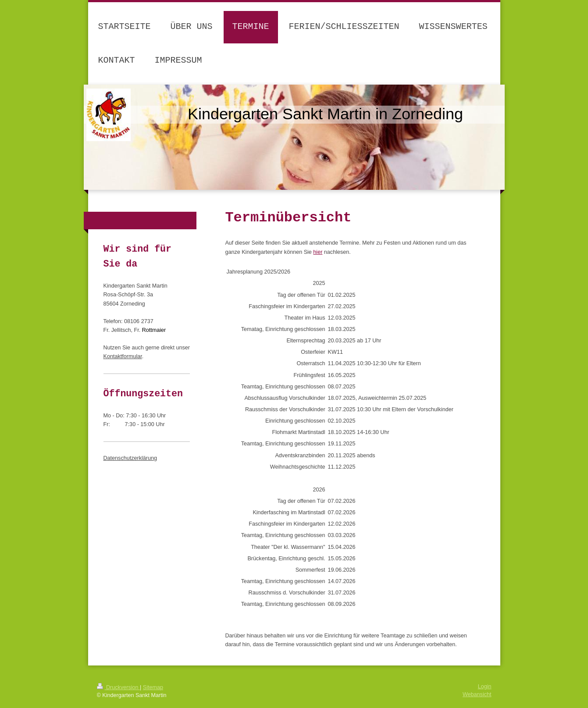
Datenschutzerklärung (130, 458)
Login (485, 687)
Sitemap (153, 687)
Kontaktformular (123, 356)
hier (318, 252)
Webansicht (477, 694)
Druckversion (118, 687)
